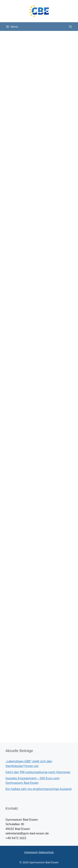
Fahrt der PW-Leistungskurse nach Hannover (38, 772)
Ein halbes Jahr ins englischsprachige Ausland (38, 789)
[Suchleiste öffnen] (70, 27)
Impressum (31, 852)
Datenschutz (46, 852)
